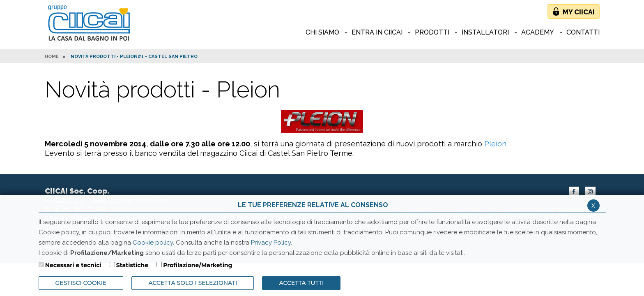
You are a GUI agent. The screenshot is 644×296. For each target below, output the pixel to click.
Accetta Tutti (301, 283)
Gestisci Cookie (81, 283)
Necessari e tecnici (73, 265)
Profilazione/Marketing (198, 265)
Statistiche (132, 265)
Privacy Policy (271, 243)
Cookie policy (153, 243)
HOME (52, 57)
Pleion (495, 144)
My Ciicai (579, 12)
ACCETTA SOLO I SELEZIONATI (193, 283)
